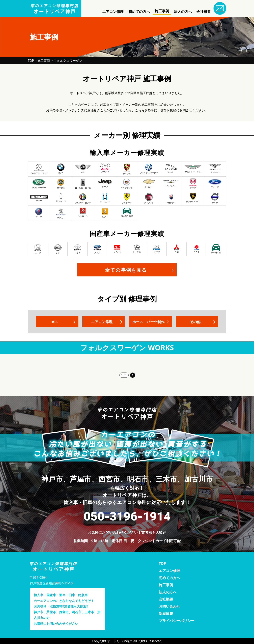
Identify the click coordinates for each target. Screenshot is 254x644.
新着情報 (166, 613)
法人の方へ (183, 12)
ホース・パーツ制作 (148, 322)
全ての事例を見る (126, 270)
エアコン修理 (113, 12)
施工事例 (162, 11)
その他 (195, 322)
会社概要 (204, 12)
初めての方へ (139, 12)
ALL (55, 322)
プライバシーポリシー (177, 621)
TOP (162, 563)
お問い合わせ (169, 606)
